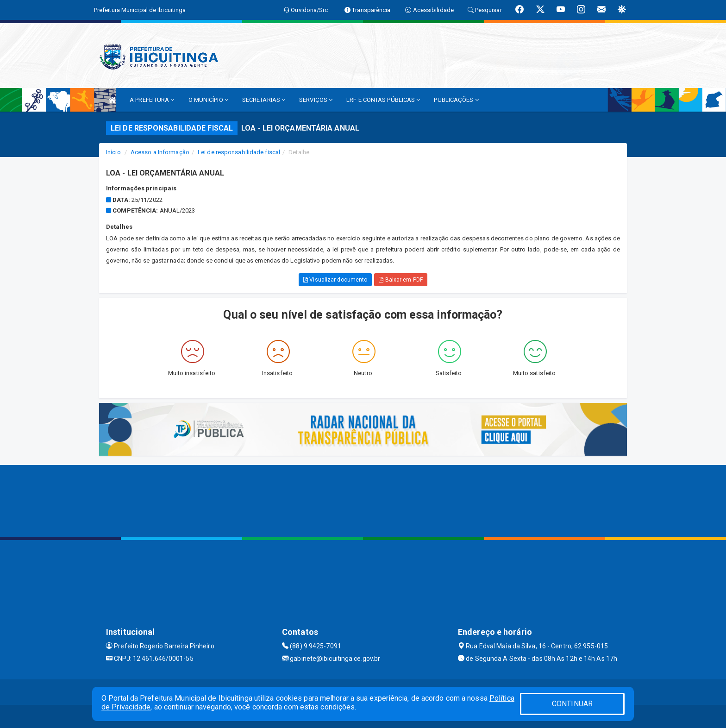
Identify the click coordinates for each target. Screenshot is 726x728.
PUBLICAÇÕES (456, 100)
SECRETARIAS (264, 100)
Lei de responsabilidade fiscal (239, 152)
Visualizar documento (335, 280)
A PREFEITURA (152, 100)
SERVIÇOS (316, 100)
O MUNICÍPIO (208, 100)
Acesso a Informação (160, 152)
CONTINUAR (572, 704)
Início (113, 152)
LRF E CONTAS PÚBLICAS (383, 100)
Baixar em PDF (401, 280)
